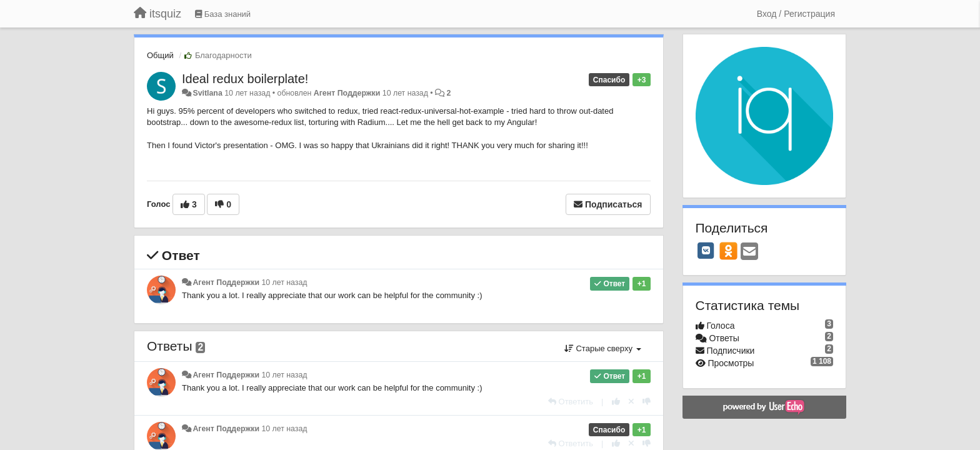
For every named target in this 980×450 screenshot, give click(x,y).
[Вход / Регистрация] (796, 14)
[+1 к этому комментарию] (616, 402)
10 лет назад (284, 282)
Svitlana (207, 93)
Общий (160, 55)
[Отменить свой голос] (631, 402)
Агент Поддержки (347, 93)
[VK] (706, 251)
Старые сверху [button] (603, 348)
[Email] (749, 252)
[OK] (728, 251)
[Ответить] (571, 402)
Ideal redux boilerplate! (245, 79)
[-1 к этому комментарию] (647, 402)
